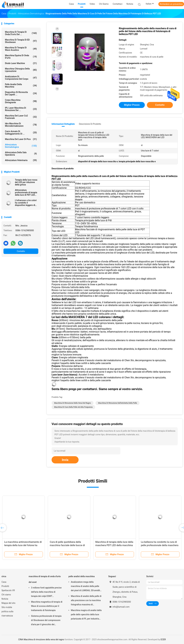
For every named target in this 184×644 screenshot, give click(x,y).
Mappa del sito (8, 603)
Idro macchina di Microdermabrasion (21, 125)
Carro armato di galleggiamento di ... (21, 133)
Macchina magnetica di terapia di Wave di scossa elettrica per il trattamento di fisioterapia (47, 606)
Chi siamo (6, 595)
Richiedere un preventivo (171, 4)
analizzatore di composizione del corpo (21, 78)
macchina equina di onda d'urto (21, 57)
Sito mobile (7, 607)
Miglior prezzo (132, 105)
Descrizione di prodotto (90, 124)
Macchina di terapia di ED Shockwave (21, 41)
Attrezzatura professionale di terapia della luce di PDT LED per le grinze (26, 192)
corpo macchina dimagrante (21, 101)
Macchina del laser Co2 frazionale (21, 117)
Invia (65, 460)
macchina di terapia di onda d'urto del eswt (45, 579)
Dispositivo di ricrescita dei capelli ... (21, 93)
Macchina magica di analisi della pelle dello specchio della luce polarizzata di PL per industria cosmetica (86, 615)
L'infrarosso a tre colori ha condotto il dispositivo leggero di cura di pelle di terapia (26, 203)
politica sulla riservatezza (7, 614)
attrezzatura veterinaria (21, 160)
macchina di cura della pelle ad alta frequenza (73, 407)
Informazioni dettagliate (63, 124)
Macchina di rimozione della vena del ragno (73, 403)
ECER (163, 639)
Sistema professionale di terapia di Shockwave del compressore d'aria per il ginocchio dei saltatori (46, 621)
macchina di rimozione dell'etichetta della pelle (117, 403)
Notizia (5, 599)
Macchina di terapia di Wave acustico (21, 49)
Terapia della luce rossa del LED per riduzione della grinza (26, 182)
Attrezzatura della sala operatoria (21, 154)
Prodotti (5, 586)
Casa (4, 582)
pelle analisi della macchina (21, 86)
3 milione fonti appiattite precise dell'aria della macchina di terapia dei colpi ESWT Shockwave (46, 592)
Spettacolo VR (8, 590)
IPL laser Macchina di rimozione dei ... (21, 109)
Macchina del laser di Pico (21, 139)
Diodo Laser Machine (21, 63)
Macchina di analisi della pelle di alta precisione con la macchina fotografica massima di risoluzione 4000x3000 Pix (86, 601)
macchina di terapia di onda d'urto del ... (21, 33)
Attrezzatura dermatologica (21, 146)
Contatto (21, 251)
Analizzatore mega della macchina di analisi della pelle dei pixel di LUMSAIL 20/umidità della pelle (86, 587)
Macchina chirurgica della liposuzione (21, 70)
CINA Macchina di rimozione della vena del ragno (41, 639)
